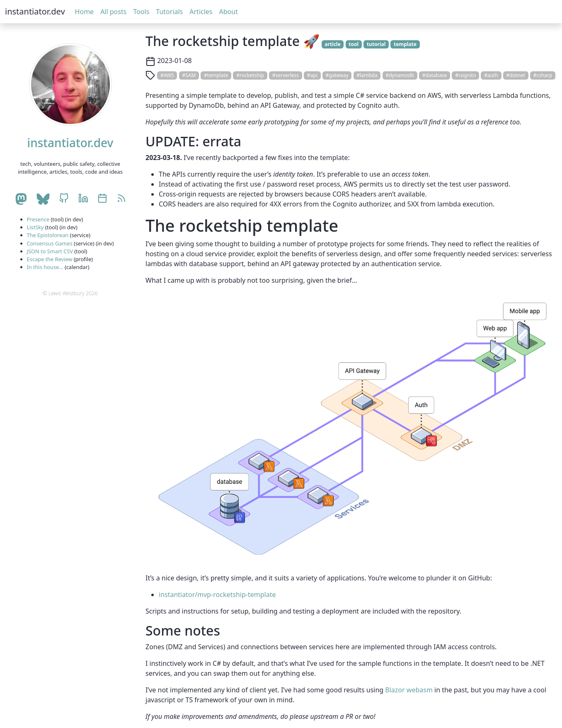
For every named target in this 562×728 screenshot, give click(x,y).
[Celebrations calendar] (102, 199)
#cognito (465, 75)
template (405, 44)
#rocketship (250, 75)
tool (354, 44)
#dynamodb (400, 75)
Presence (38, 219)
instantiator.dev (35, 11)
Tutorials (169, 12)
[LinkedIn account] (83, 199)
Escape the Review (50, 259)
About (229, 12)
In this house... (45, 267)
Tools (141, 12)
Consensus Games (50, 243)
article (332, 44)
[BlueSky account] (43, 199)
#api (312, 75)
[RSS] (121, 199)
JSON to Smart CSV (50, 251)
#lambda (367, 75)
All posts (113, 12)
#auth (491, 75)
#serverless (286, 75)
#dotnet (516, 75)
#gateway (337, 75)
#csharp (543, 75)
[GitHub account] (64, 199)
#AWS (167, 75)
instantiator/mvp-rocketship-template (217, 595)
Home (85, 12)
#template (216, 75)
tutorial (376, 44)
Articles (201, 12)
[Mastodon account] (21, 199)
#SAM (189, 75)
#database (435, 75)
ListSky (35, 227)
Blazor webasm (409, 690)
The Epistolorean (48, 235)
